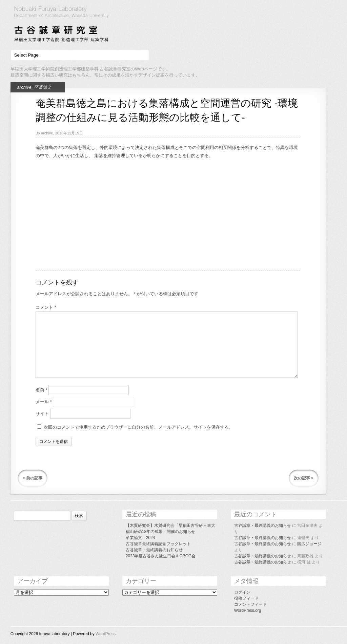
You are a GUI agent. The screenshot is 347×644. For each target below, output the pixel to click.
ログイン (242, 592)
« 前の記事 (33, 478)
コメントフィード (250, 604)
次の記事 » (304, 478)
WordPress (106, 634)
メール (44, 402)
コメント (46, 307)
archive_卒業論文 (34, 87)
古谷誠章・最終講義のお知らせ (154, 550)
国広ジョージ (309, 544)
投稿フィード (246, 598)
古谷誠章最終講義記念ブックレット (158, 544)
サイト (42, 414)
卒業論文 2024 (140, 538)
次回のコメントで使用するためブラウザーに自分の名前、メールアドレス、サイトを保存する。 (138, 427)
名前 (42, 390)
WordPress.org (248, 610)
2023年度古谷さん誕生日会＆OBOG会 (161, 556)
